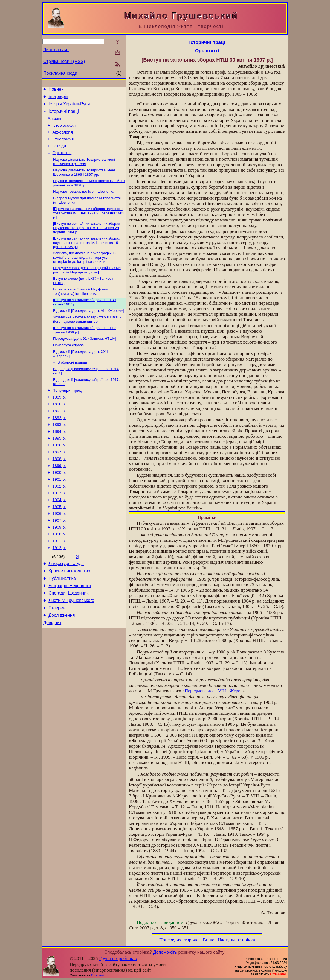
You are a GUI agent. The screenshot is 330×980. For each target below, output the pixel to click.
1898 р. (59, 488)
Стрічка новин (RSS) (64, 61)
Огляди (59, 153)
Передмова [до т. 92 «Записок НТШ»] (84, 356)
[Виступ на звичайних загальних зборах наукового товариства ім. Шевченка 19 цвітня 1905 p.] (87, 255)
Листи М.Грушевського (71, 645)
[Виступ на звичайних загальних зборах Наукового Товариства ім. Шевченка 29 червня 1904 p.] (87, 240)
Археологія (63, 138)
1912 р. (59, 588)
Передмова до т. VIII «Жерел (214, 691)
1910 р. (59, 572)
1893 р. (59, 450)
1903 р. (59, 526)
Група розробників (118, 959)
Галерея (57, 654)
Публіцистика (62, 621)
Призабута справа (68, 363)
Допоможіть (165, 952)
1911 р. (59, 580)
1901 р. (59, 511)
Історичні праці (64, 115)
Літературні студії (66, 604)
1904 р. (59, 534)
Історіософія (64, 130)
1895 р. (59, 465)
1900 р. (59, 503)
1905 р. (59, 542)
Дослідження (62, 662)
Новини (56, 90)
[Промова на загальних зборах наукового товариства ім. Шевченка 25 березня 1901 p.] (89, 224)
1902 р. (59, 519)
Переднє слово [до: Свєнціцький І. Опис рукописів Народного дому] (87, 284)
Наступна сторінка (236, 940)
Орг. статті (62, 161)
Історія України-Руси (69, 106)
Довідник (52, 670)
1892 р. (59, 442)
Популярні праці (68, 411)
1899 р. (59, 496)
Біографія (58, 98)
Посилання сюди (60, 73)
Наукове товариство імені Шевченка (84, 202)
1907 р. (59, 557)
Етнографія (63, 146)
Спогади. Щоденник (68, 637)
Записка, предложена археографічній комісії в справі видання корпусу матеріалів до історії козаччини (85, 270)
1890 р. (59, 427)
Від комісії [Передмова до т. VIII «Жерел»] (88, 326)
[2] (77, 597)
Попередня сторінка (179, 940)
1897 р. (59, 480)
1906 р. (59, 549)
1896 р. (59, 473)
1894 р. (59, 457)
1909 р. (59, 565)
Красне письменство (69, 612)
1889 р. (59, 419)
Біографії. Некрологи (70, 629)
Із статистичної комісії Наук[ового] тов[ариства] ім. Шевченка (82, 306)
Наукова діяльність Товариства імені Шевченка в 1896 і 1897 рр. (84, 182)
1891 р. (59, 434)
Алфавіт (55, 123)
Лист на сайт (56, 50)
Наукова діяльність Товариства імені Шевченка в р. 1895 (84, 170)
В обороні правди (72, 381)
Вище (209, 940)
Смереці (97, 975)
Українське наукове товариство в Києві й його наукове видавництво (87, 336)
